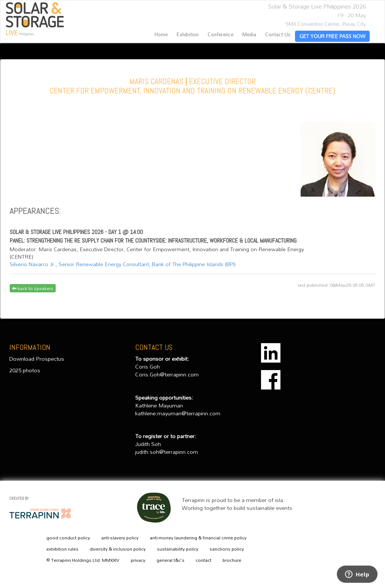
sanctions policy (227, 549)
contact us (278, 35)
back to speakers (33, 288)
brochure (232, 560)
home (161, 35)
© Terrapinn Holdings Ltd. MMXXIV (83, 560)
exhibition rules (62, 549)
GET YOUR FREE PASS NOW (332, 36)
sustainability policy (178, 549)
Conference (221, 35)
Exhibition (188, 35)
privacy (138, 560)
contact (204, 560)
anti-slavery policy (120, 538)
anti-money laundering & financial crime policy (198, 538)
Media (249, 35)
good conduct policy (68, 538)
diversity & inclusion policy (118, 549)
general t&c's (170, 560)
